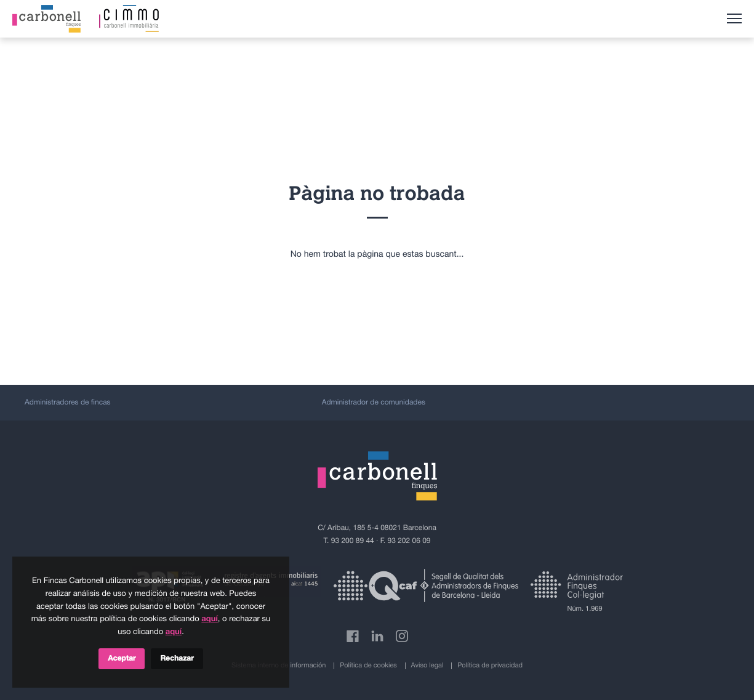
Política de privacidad (490, 666)
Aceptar (122, 659)
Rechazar (177, 659)
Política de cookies (368, 666)
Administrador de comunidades (374, 403)
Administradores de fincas (68, 403)
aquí (209, 619)
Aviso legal (427, 666)
